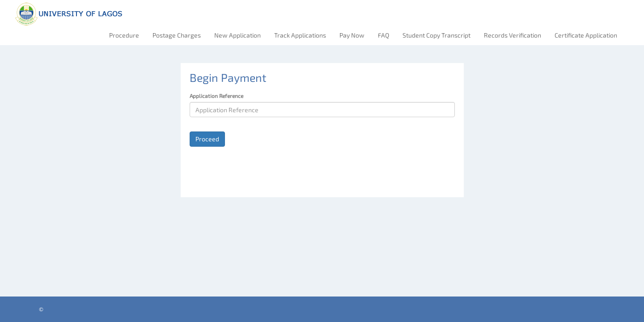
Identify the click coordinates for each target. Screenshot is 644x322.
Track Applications (300, 35)
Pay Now (352, 35)
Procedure (124, 35)
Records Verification (513, 35)
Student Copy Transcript (436, 35)
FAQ (383, 35)
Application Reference (216, 96)
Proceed (207, 139)
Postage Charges (177, 35)
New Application (237, 35)
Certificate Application (586, 35)
